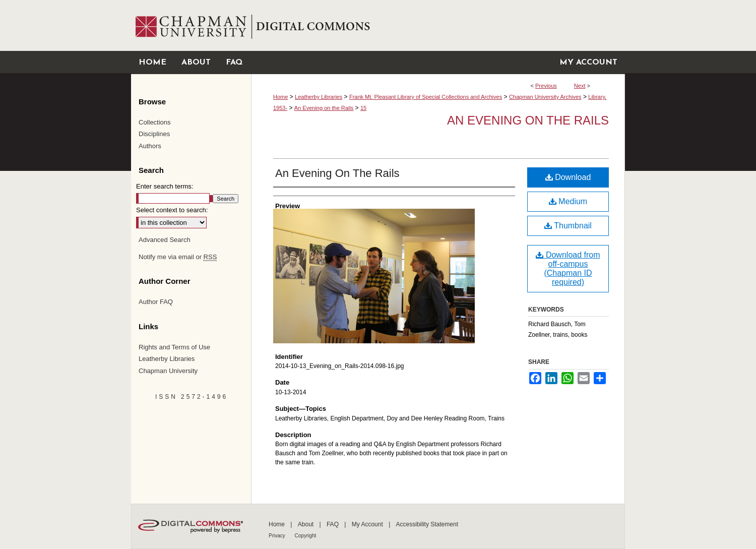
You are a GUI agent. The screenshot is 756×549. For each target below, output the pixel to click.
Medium (568, 201)
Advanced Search (165, 240)
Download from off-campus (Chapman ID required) (568, 268)
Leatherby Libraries (319, 97)
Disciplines (154, 134)
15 (363, 108)
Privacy (278, 536)
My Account (368, 524)
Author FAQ (156, 302)
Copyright (306, 536)
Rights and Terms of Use (174, 347)
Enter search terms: (165, 186)
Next (580, 86)
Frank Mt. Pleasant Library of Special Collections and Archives (426, 97)
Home (280, 97)
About (307, 524)
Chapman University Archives (545, 97)
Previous (546, 86)
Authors (150, 146)
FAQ (333, 524)
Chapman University (168, 371)
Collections (155, 122)
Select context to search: (172, 210)
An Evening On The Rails (337, 173)
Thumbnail (568, 226)
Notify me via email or (178, 257)
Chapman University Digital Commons (438, 25)
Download (568, 177)
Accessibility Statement (427, 524)
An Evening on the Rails (324, 108)
